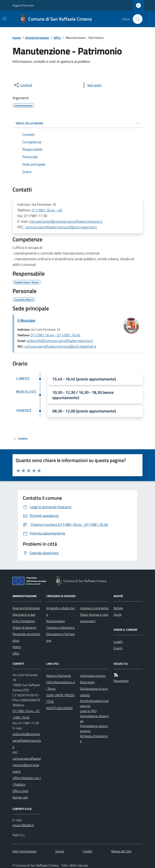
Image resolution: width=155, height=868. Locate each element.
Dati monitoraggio (24, 851)
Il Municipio (26, 320)
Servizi (60, 851)
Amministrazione (37, 38)
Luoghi (118, 642)
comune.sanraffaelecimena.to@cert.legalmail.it (61, 227)
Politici (17, 647)
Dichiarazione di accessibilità (94, 692)
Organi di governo (24, 627)
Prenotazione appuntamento (94, 728)
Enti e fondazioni (24, 621)
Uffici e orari (20, 791)
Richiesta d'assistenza (94, 739)
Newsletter (121, 681)
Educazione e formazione (60, 637)
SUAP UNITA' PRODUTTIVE (60, 698)
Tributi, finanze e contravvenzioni (94, 618)
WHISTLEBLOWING (59, 708)
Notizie (118, 608)
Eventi (118, 648)
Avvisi (118, 615)
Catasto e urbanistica (60, 627)
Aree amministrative (26, 608)
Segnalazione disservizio (94, 718)
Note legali (87, 682)
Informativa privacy (93, 676)
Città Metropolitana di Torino (61, 685)
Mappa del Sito (121, 851)
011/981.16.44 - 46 (47, 210)
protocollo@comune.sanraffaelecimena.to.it (60, 341)
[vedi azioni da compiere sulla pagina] (91, 85)
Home (17, 38)
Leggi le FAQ (88, 711)
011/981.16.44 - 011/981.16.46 (56, 335)
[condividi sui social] (23, 85)
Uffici (57, 38)
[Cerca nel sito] (136, 19)
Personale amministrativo (26, 637)
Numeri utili (20, 797)
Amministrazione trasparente (94, 703)
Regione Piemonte (23, 5)
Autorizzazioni (56, 621)
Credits (88, 851)
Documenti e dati (24, 615)
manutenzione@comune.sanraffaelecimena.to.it (66, 221)
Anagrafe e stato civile (60, 611)
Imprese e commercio (94, 608)
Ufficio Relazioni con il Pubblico (27, 781)
